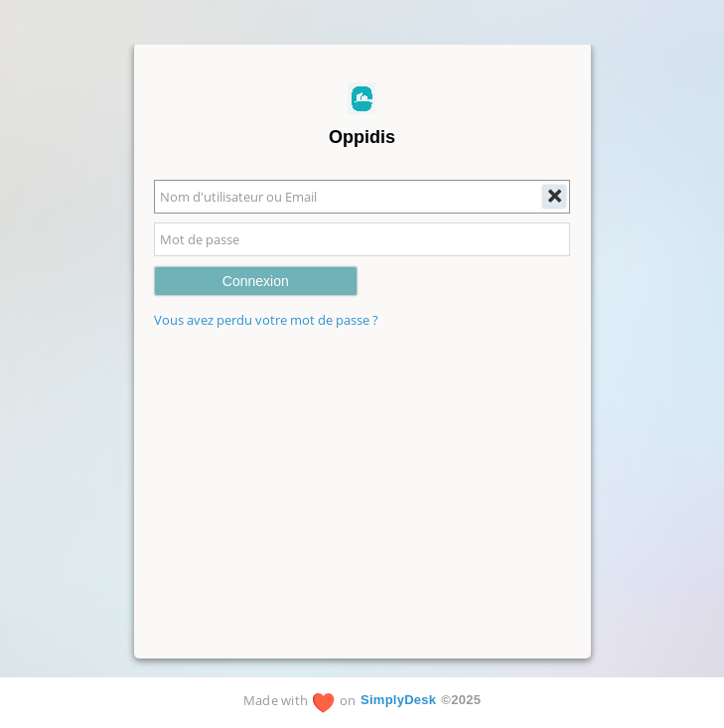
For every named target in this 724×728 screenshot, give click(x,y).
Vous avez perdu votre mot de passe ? (266, 320)
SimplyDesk (398, 700)
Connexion (256, 281)
